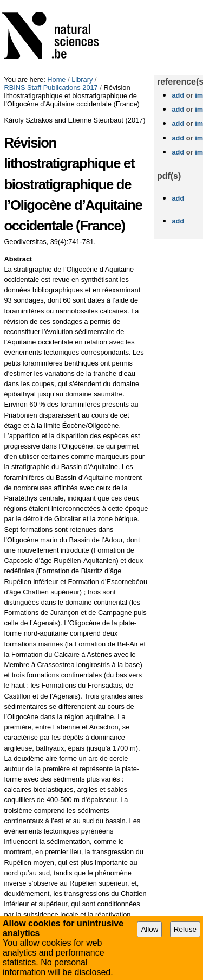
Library (82, 79)
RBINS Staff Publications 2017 (51, 88)
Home (56, 79)
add (178, 95)
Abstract (18, 259)
